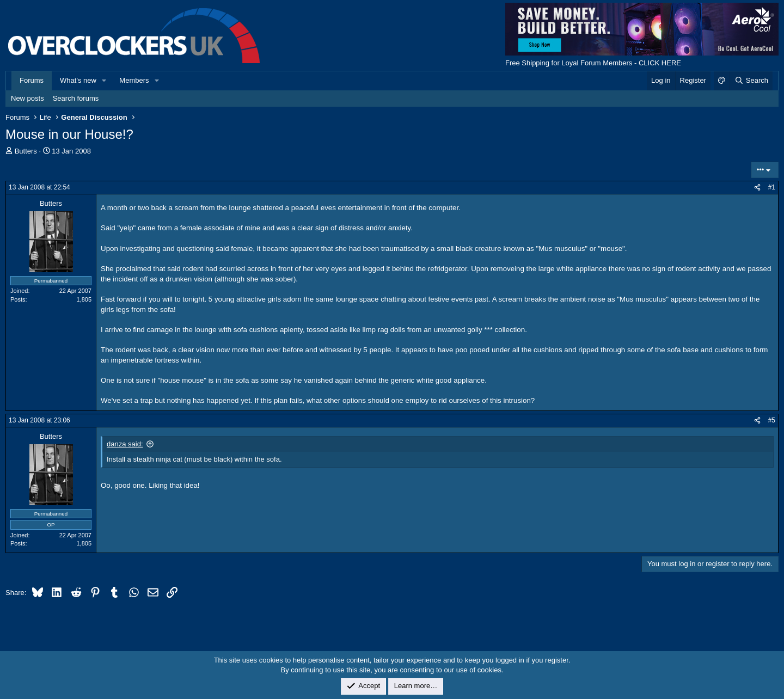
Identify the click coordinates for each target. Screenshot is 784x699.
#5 (772, 420)
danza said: (125, 444)
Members (134, 80)
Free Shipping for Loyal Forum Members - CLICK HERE (593, 63)
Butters (26, 151)
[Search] (751, 81)
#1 (772, 187)
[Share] (757, 188)
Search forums (76, 98)
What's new (78, 80)
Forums (32, 80)
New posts (27, 98)
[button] (105, 81)
